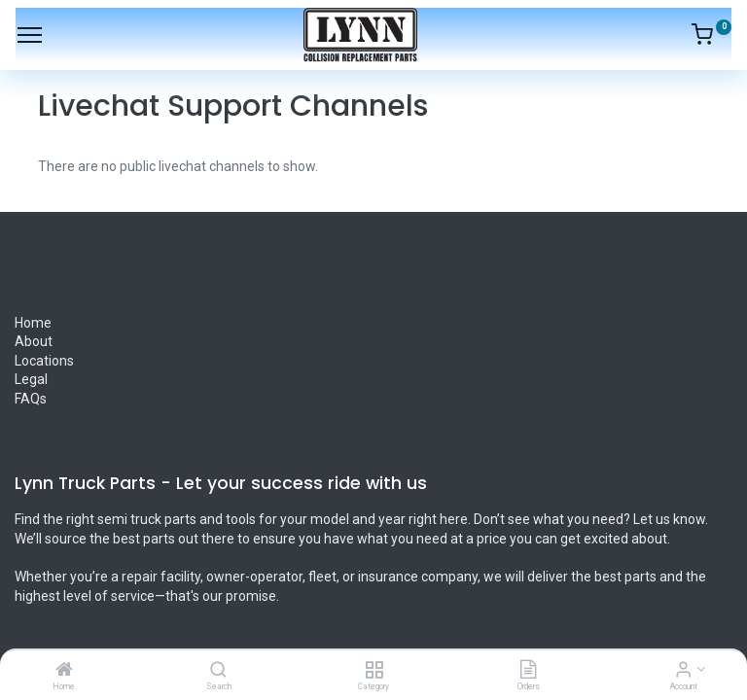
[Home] (64, 671)
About (35, 341)
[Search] (218, 671)
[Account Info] (683, 671)
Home (33, 323)
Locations (44, 361)
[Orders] (528, 671)
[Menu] (30, 35)
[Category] (374, 671)
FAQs (31, 399)
